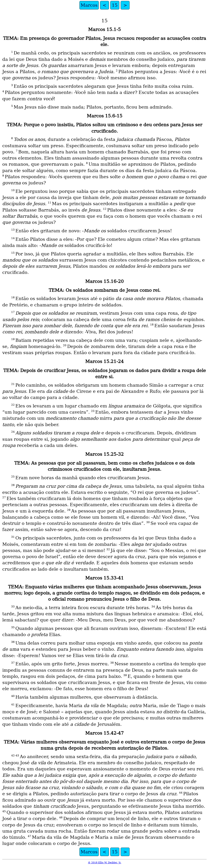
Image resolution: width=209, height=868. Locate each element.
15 (115, 5)
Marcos (89, 5)
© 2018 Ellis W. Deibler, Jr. (105, 863)
